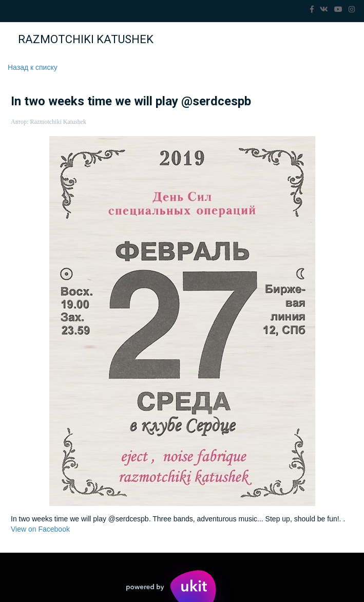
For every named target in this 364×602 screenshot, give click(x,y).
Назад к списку (33, 67)
